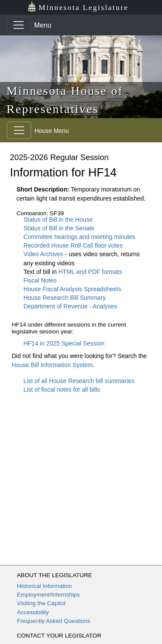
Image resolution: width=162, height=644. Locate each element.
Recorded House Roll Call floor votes (73, 245)
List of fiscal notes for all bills (62, 390)
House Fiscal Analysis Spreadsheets (72, 289)
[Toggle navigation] (19, 25)
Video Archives (44, 254)
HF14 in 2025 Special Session (64, 343)
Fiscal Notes (40, 280)
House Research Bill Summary (65, 298)
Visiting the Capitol (41, 603)
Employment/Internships (48, 595)
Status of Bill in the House (58, 220)
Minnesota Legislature (78, 7)
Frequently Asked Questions (54, 621)
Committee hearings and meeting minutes (79, 237)
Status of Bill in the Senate (59, 228)
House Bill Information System (52, 365)
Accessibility (33, 612)
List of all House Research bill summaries (79, 381)
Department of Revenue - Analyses (70, 306)
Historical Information (44, 586)
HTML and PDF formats (90, 272)
